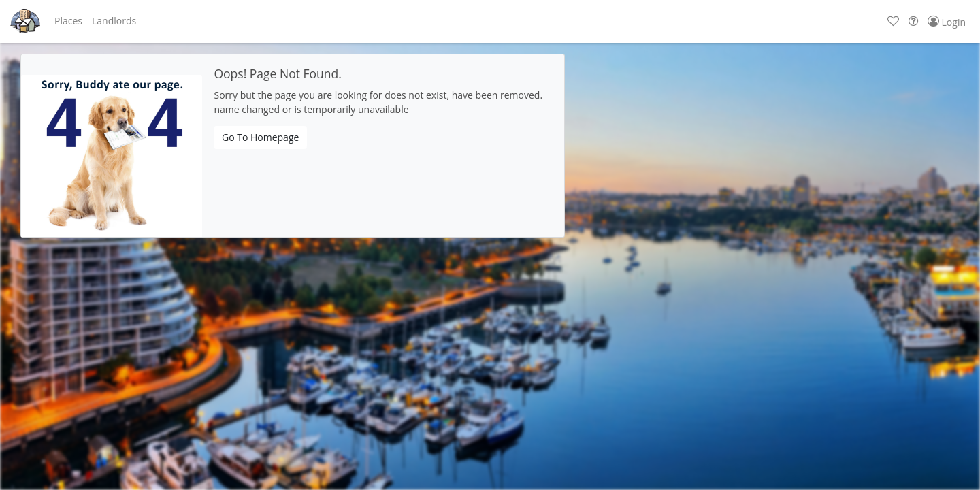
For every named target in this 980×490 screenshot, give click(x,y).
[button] (68, 21)
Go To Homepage (260, 137)
